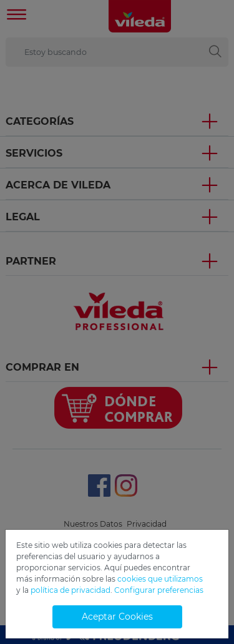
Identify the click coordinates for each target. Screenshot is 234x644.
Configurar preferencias (159, 590)
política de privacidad (71, 590)
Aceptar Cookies (117, 617)
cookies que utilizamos (160, 579)
